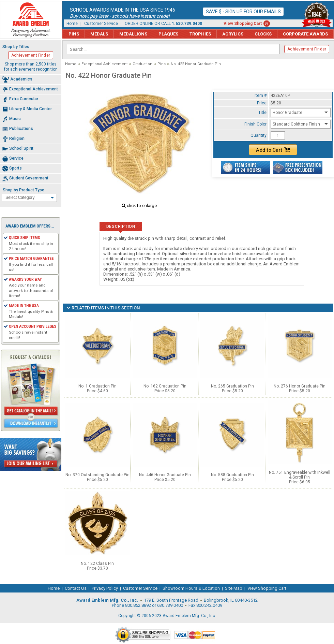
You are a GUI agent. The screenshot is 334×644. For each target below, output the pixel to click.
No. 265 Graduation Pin (232, 386)
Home (72, 24)
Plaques (168, 34)
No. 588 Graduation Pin (232, 475)
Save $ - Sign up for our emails (243, 12)
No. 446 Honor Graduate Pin (165, 475)
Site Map (234, 588)
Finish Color (255, 124)
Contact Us (76, 588)
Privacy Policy (105, 588)
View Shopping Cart (243, 24)
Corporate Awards (305, 34)
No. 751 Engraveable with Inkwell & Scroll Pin (300, 475)
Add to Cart (273, 150)
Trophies (200, 34)
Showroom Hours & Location (191, 588)
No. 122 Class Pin (97, 563)
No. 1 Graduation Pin (97, 386)
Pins (74, 34)
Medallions (133, 34)
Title (262, 113)
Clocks (263, 34)
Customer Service (101, 24)
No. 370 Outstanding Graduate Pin (97, 475)
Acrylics (233, 34)
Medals (99, 34)
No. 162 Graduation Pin (165, 386)
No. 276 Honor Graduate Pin (300, 386)
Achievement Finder (307, 49)
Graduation (142, 64)
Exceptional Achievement (104, 64)
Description (121, 226)
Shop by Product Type (24, 190)
